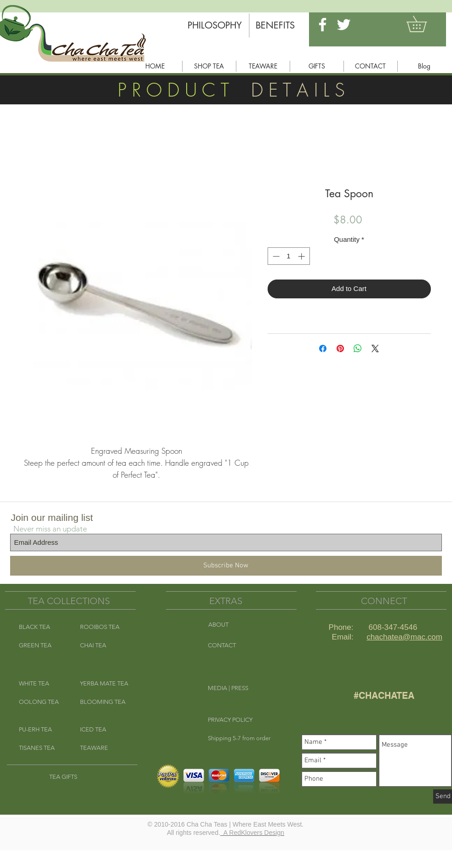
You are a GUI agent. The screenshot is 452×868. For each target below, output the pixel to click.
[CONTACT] (240, 645)
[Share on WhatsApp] (358, 348)
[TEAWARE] (103, 748)
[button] (424, 24)
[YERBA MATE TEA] (106, 684)
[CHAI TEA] (103, 645)
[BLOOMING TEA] (103, 702)
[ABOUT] (241, 625)
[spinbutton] (289, 256)
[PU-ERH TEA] (42, 730)
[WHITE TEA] (42, 684)
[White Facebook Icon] (323, 25)
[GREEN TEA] (42, 645)
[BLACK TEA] (42, 627)
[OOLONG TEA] (42, 702)
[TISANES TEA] (42, 748)
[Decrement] (275, 256)
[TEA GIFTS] (72, 777)
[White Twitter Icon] (344, 25)
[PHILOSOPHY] (215, 25)
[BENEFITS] (275, 25)
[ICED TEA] (103, 730)
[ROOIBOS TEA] (103, 627)
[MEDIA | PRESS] (240, 688)
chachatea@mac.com (404, 637)
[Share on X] (375, 348)
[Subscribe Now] (226, 566)
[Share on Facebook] (323, 348)
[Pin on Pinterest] (340, 348)
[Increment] (302, 256)
